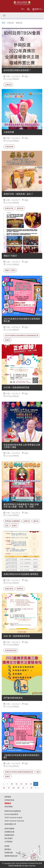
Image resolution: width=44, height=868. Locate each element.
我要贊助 (8, 797)
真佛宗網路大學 (10, 824)
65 (36, 784)
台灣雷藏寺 (9, 842)
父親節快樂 (9, 147)
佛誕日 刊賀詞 (10, 270)
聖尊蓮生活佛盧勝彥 (12, 521)
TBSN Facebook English (13, 818)
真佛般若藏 (9, 853)
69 (18, 788)
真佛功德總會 (9, 829)
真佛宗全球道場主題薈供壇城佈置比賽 (19, 772)
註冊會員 (8, 85)
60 (12, 784)
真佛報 (7, 846)
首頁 (3, 23)
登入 (23, 9)
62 (21, 784)
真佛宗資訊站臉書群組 (13, 811)
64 (31, 784)
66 (4, 788)
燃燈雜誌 (8, 849)
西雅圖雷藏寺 (9, 835)
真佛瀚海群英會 (11, 650)
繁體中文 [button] (37, 9)
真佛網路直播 (9, 832)
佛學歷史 (20, 589)
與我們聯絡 (9, 807)
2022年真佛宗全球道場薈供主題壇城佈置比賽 (22, 335)
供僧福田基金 (9, 800)
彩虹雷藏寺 (9, 838)
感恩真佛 (20, 208)
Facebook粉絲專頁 (11, 814)
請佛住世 (27, 521)
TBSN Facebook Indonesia (14, 821)
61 (17, 784)
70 (23, 788)
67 (9, 788)
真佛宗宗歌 (9, 208)
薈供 (38, 772)
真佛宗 (8, 340)
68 (14, 788)
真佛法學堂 (9, 589)
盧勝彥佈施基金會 (11, 856)
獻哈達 (36, 521)
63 (26, 784)
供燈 (7, 526)
